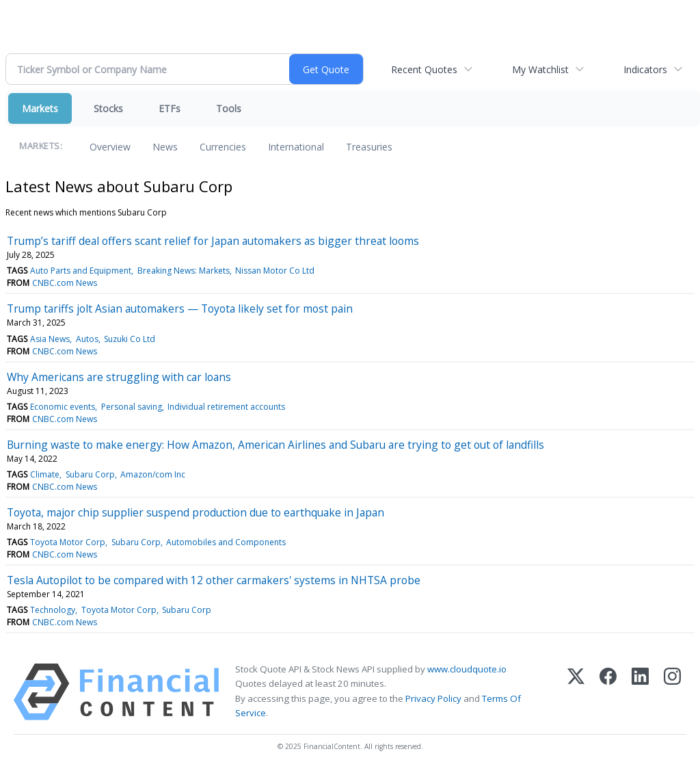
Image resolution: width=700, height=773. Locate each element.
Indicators (645, 69)
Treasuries (369, 147)
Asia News (50, 339)
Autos (87, 339)
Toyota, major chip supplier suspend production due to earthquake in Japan (196, 512)
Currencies (223, 147)
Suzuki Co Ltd (130, 339)
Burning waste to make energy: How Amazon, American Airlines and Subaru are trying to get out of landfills (275, 445)
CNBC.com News (65, 283)
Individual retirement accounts (226, 407)
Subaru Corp (90, 474)
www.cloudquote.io (467, 669)
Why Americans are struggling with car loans (119, 377)
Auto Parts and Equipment (81, 271)
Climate (45, 474)
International (296, 147)
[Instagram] (672, 692)
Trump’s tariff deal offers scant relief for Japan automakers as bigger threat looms (213, 241)
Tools (229, 108)
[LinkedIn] (640, 692)
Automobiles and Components (226, 542)
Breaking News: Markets (184, 271)
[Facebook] (608, 692)
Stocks (108, 108)
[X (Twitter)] (576, 692)
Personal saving (132, 407)
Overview (110, 147)
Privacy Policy (433, 698)
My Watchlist (540, 69)
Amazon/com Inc (153, 474)
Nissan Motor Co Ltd (275, 271)
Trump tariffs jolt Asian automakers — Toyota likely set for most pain (180, 309)
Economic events (63, 407)
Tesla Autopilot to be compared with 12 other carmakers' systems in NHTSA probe (214, 580)
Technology (53, 610)
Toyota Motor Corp (68, 542)
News (165, 147)
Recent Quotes (424, 69)
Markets (40, 108)
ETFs (170, 108)
